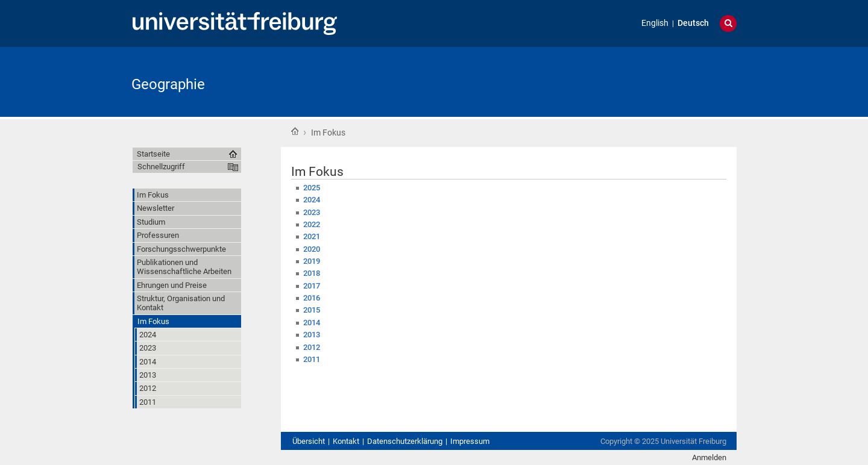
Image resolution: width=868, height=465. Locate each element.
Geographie (168, 84)
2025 (312, 188)
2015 (312, 310)
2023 (312, 212)
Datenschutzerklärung (405, 441)
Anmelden (709, 457)
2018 (312, 273)
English (655, 23)
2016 (312, 298)
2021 (312, 236)
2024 (312, 200)
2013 (312, 335)
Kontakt (346, 441)
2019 (312, 261)
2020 (312, 249)
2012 (312, 347)
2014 (312, 323)
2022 (312, 224)
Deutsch (693, 23)
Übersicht (309, 441)
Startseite (295, 131)
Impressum (470, 441)
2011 (312, 359)
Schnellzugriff (161, 167)
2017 (312, 286)
